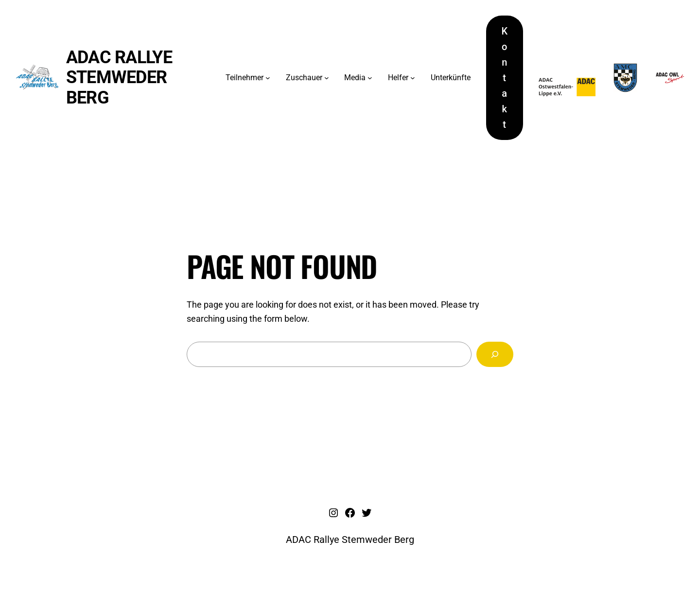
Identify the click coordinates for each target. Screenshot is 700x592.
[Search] (495, 354)
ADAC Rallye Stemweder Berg (119, 78)
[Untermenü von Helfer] (413, 78)
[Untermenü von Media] (370, 78)
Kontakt (505, 78)
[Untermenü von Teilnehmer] (268, 78)
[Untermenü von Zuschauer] (327, 78)
